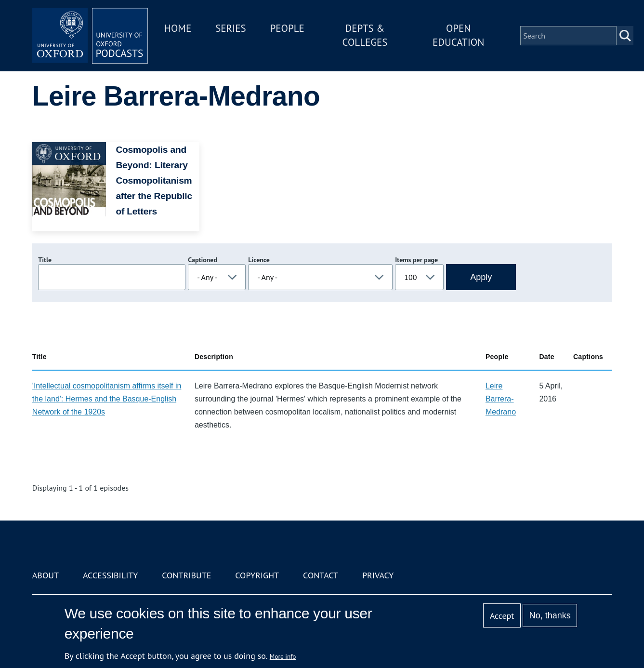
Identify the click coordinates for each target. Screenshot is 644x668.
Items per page (416, 260)
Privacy (378, 575)
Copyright (257, 575)
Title (45, 260)
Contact (321, 575)
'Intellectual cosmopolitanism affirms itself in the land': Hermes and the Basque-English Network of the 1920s (107, 399)
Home (178, 28)
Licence (259, 260)
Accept (502, 616)
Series (230, 28)
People (287, 28)
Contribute (186, 575)
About (46, 575)
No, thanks (550, 615)
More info (283, 656)
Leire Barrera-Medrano (501, 399)
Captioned (203, 260)
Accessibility (110, 575)
